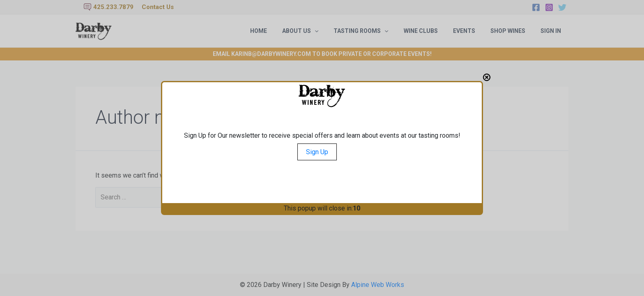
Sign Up (317, 152)
